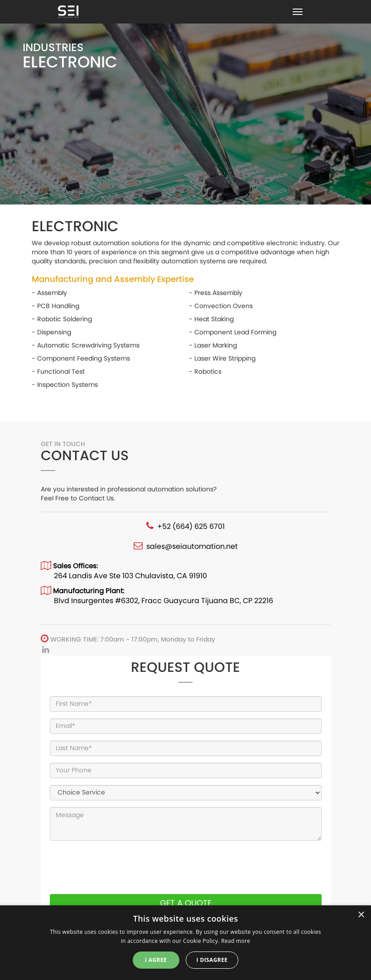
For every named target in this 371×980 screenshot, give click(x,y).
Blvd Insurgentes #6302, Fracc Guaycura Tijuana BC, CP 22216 (164, 601)
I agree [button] (156, 960)
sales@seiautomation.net (192, 546)
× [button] (361, 915)
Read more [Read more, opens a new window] (236, 941)
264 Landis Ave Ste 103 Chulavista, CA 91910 (130, 576)
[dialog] (185, 943)
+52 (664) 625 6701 (191, 526)
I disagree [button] (212, 960)
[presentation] (119, 867)
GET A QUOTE (186, 903)
